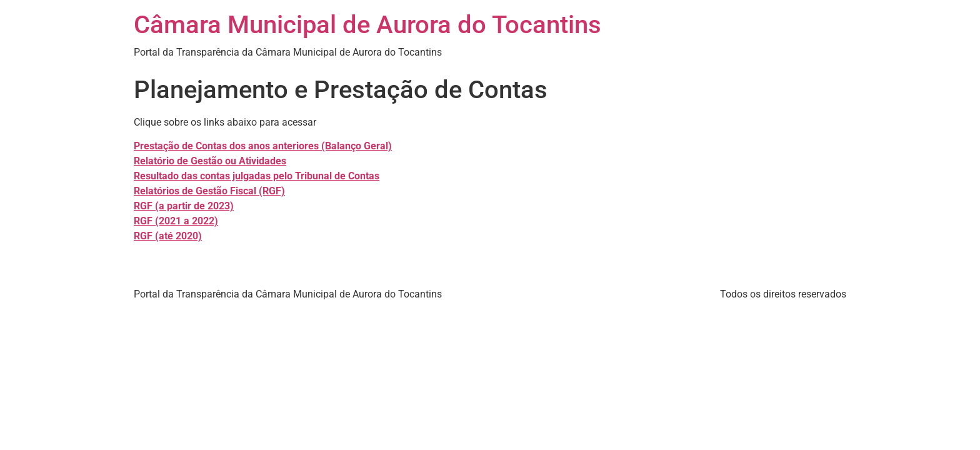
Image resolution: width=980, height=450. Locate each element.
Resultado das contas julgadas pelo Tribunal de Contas (257, 176)
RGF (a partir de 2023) (184, 206)
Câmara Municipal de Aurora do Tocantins (367, 25)
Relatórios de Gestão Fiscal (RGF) (209, 191)
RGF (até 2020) (168, 236)
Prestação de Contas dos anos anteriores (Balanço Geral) (263, 146)
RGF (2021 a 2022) (176, 221)
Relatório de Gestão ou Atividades (210, 161)
